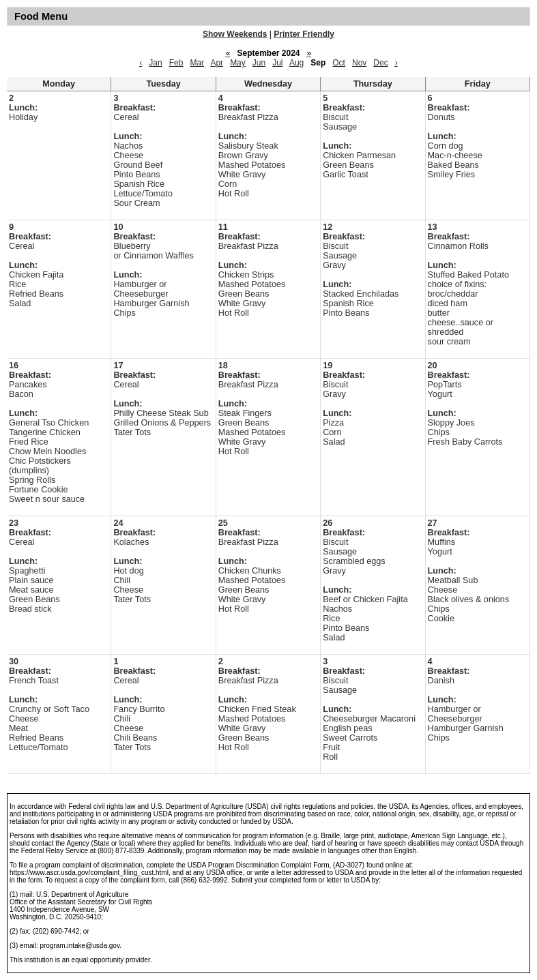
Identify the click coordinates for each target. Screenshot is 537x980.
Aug (296, 63)
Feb (176, 63)
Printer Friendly (304, 34)
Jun (259, 63)
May (238, 63)
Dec (380, 63)
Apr (217, 63)
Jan (155, 63)
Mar (197, 63)
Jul (277, 63)
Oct (339, 63)
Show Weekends (235, 34)
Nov (359, 63)
